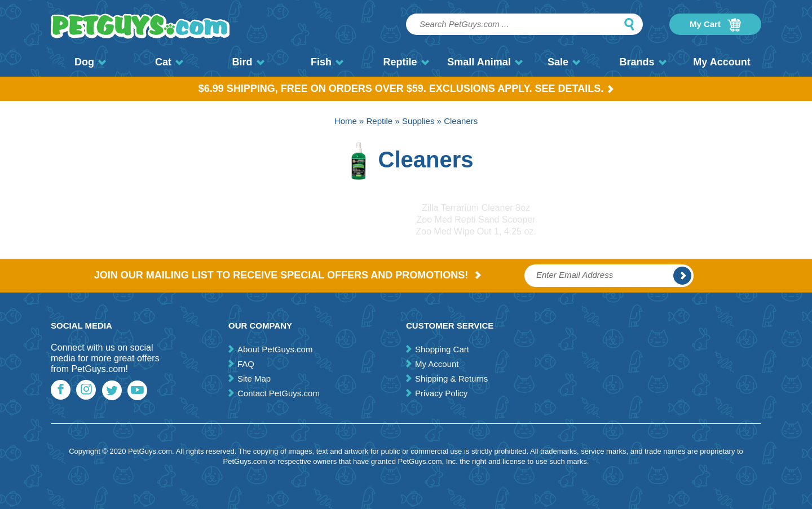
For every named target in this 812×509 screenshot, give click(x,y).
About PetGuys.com (275, 349)
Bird (248, 62)
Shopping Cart (442, 349)
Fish (327, 62)
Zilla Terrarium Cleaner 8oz (476, 208)
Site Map (254, 379)
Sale (564, 62)
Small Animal (485, 62)
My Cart (715, 25)
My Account (721, 62)
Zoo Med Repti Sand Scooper (476, 220)
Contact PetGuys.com (279, 393)
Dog (90, 62)
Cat (169, 62)
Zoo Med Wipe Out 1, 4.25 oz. (476, 231)
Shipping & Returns (451, 379)
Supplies (418, 121)
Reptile (406, 62)
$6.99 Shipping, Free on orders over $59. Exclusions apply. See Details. (406, 88)
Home (346, 121)
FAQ (246, 364)
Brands (643, 62)
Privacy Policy (441, 393)
